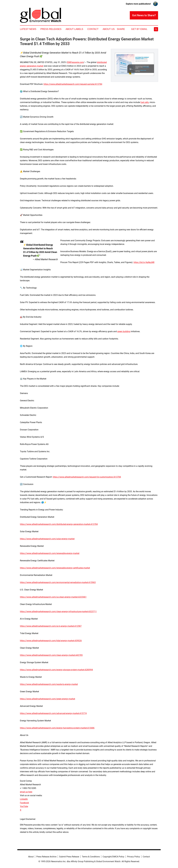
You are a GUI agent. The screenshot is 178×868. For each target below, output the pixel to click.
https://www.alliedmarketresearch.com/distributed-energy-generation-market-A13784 (59, 524)
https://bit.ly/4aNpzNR (144, 262)
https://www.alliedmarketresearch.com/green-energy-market (47, 699)
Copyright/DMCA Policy (113, 857)
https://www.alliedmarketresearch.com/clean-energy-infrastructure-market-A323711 (58, 612)
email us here (26, 792)
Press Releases (51, 29)
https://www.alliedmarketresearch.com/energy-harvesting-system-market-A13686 (57, 728)
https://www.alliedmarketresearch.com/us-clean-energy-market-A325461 (53, 597)
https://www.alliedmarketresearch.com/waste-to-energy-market (49, 684)
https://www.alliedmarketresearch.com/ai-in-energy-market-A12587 (51, 626)
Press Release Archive (46, 857)
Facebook (24, 803)
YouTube (24, 806)
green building (124, 331)
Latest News (28, 29)
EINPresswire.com (75, 62)
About (31, 857)
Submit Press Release (69, 857)
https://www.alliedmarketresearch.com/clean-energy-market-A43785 (51, 655)
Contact (93, 29)
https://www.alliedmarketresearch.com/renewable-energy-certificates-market (55, 568)
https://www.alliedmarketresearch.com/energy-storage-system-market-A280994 (56, 670)
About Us (109, 29)
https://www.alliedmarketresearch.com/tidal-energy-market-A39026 (51, 641)
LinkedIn (24, 799)
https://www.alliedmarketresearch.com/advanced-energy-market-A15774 (53, 713)
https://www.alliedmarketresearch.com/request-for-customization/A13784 (87, 477)
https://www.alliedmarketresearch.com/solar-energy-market (47, 539)
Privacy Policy (133, 857)
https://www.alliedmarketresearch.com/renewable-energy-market (50, 553)
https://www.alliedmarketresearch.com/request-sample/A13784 (73, 84)
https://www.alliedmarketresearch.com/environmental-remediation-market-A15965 (58, 582)
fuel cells (145, 102)
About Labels (74, 29)
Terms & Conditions (91, 857)
